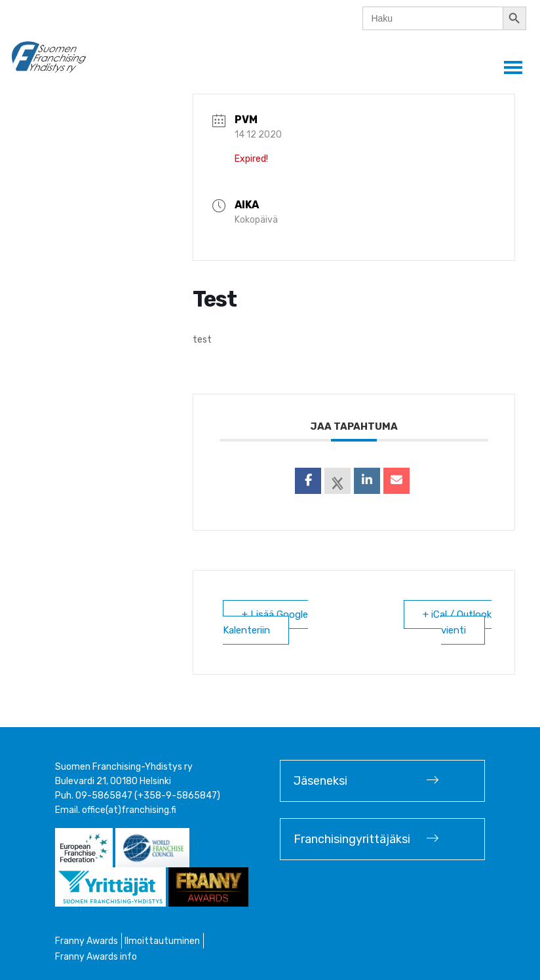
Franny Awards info (96, 957)
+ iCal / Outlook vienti (457, 622)
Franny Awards (87, 941)
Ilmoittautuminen (162, 941)
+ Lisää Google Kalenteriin (265, 622)
